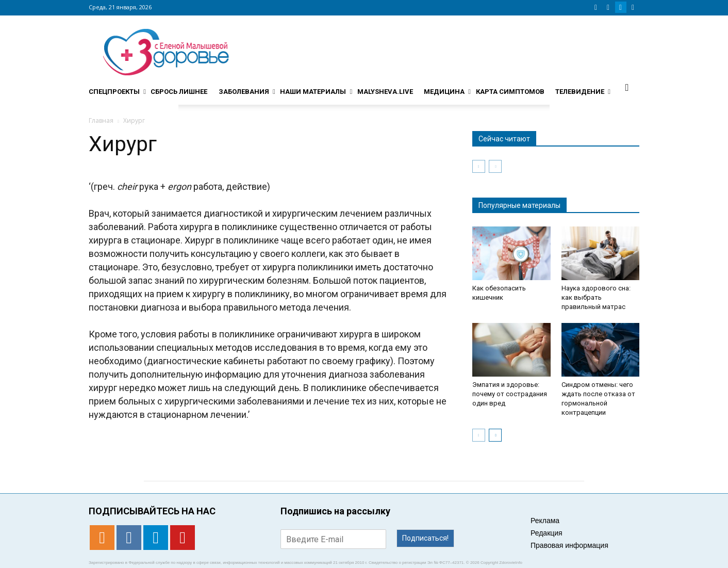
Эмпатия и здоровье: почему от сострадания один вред (510, 394)
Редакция (547, 533)
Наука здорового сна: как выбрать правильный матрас (596, 297)
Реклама (545, 521)
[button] (627, 87)
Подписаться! (425, 538)
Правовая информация (569, 545)
